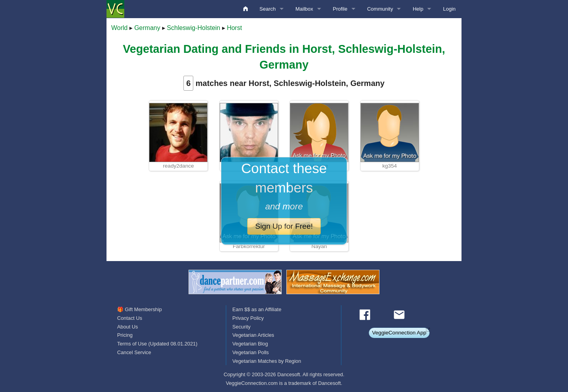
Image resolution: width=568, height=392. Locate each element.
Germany (147, 28)
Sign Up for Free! (284, 226)
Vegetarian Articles (253, 335)
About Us (128, 327)
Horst (234, 28)
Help (418, 9)
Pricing (125, 335)
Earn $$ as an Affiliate (257, 309)
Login (449, 9)
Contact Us (130, 318)
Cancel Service (134, 352)
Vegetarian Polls (250, 352)
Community (380, 9)
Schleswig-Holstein (193, 28)
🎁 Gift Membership (139, 309)
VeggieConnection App (399, 333)
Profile (340, 9)
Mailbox (304, 9)
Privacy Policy (248, 318)
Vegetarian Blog (250, 344)
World (120, 28)
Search (268, 9)
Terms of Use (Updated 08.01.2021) (157, 344)
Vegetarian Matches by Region (267, 361)
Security (241, 327)
